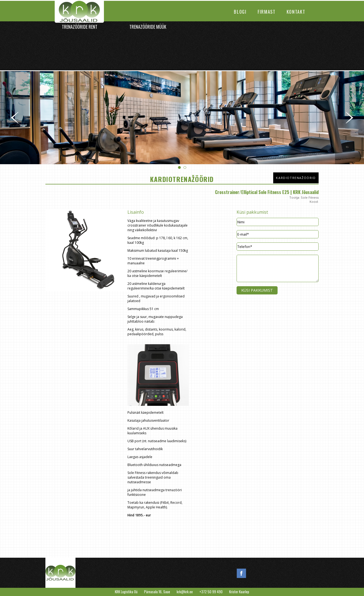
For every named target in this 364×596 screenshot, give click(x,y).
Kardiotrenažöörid (296, 178)
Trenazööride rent (80, 27)
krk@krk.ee (185, 592)
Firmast (267, 12)
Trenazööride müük (148, 27)
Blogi (240, 12)
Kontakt (296, 12)
